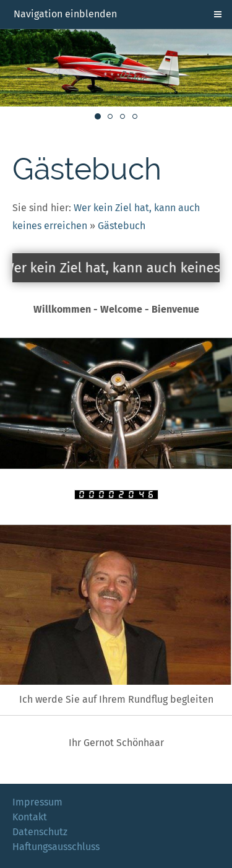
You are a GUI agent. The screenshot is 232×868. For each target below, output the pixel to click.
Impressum (37, 802)
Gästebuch (122, 226)
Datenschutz (40, 832)
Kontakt (30, 817)
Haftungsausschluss (56, 847)
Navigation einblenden (65, 14)
